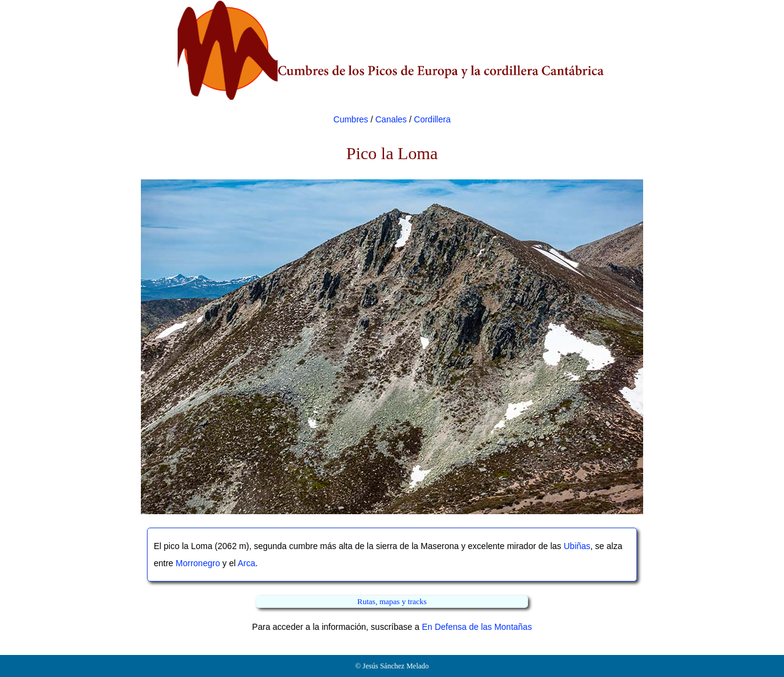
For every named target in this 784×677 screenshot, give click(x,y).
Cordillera (432, 119)
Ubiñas (577, 546)
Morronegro (198, 563)
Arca (247, 563)
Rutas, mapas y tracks (392, 601)
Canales (391, 119)
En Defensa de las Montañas (477, 627)
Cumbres (351, 119)
